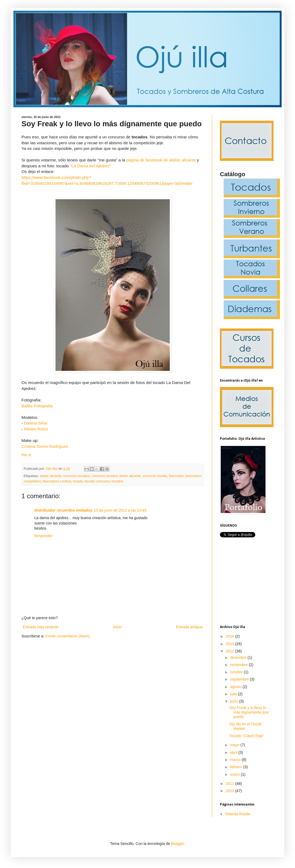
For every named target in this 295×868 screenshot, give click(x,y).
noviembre (239, 665)
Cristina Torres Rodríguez (45, 446)
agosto (236, 687)
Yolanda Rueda (237, 814)
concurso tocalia (155, 476)
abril (234, 752)
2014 (231, 636)
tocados (117, 481)
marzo (236, 760)
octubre (237, 672)
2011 (231, 784)
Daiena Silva (36, 423)
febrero (237, 767)
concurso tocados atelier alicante (116, 476)
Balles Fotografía (37, 406)
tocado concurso (97, 481)
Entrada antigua (189, 627)
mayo (235, 745)
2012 (231, 651)
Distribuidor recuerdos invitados (63, 510)
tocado (78, 481)
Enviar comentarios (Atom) (68, 636)
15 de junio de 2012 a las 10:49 (120, 510)
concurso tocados (77, 476)
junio (235, 701)
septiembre (240, 679)
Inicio (117, 627)
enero (235, 774)
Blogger (177, 844)
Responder (44, 536)
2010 (231, 791)
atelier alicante (51, 476)
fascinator (176, 476)
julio (234, 694)
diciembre (239, 658)
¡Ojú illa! (52, 469)
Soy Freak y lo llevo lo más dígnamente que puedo (249, 712)
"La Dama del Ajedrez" (91, 166)
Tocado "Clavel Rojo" (247, 736)
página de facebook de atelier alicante (161, 160)
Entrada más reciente (41, 627)
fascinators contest (57, 481)
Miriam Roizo (36, 429)
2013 (231, 644)
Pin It (26, 455)
